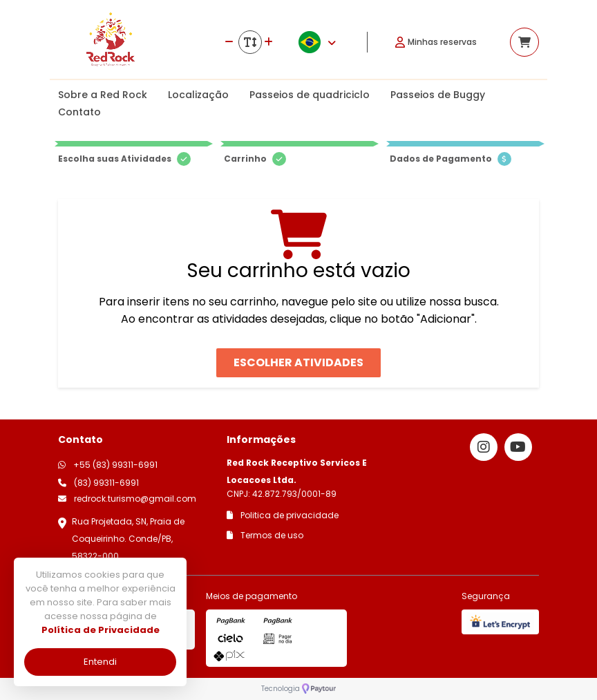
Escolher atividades (298, 362)
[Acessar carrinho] (524, 42)
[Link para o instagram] (484, 447)
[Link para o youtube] (518, 447)
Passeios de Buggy (438, 95)
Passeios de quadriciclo (310, 95)
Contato (79, 112)
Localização (198, 95)
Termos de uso (265, 535)
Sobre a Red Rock (103, 95)
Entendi (100, 662)
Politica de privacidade (283, 515)
